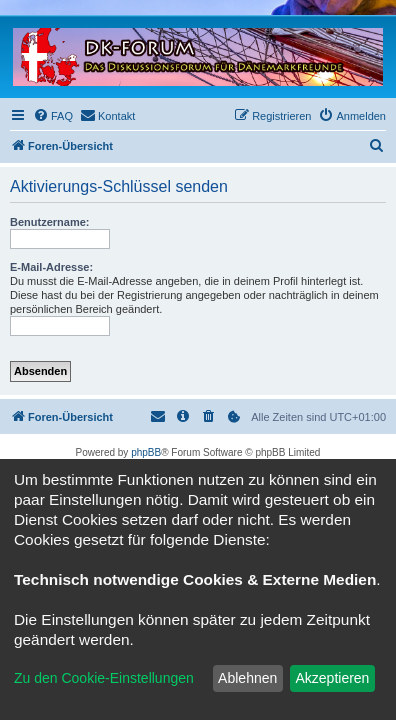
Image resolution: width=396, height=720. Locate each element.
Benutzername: (49, 222)
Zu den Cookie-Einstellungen (104, 678)
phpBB (146, 452)
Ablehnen (247, 678)
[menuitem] (53, 116)
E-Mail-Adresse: (51, 267)
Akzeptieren (332, 678)
